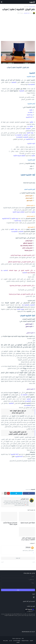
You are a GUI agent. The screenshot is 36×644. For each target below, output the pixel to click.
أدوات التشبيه (31, 144)
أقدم (3, 561)
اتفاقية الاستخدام (17, 640)
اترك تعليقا (18, 557)
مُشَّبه (31, 122)
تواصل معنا (5, 640)
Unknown (28, 546)
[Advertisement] (18, 28)
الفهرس (18, 641)
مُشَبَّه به (30, 126)
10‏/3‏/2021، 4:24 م (28, 548)
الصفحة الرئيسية (32, 7)
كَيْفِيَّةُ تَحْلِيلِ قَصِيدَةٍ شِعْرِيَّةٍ (29, 523)
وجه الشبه (30, 133)
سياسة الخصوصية (25, 640)
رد (33, 552)
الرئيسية (31, 640)
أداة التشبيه (30, 139)
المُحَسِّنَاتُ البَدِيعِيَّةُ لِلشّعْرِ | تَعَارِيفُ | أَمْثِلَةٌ (9, 523)
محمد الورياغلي (25, 499)
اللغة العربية (26, 7)
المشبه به (32, 84)
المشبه (25, 273)
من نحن (11, 640)
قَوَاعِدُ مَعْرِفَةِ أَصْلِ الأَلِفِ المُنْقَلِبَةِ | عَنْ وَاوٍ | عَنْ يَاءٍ (27, 538)
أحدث (33, 561)
